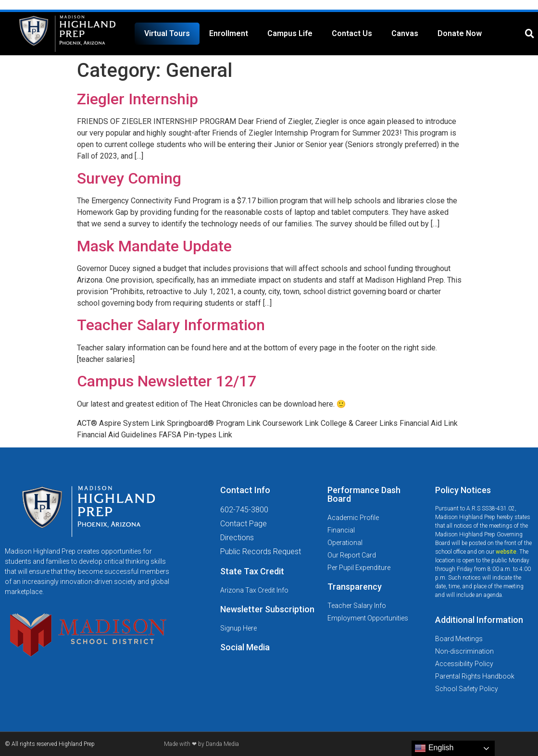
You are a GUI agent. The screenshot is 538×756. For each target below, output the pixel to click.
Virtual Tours (167, 33)
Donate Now (460, 33)
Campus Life (290, 33)
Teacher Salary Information (171, 325)
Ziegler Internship (138, 99)
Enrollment (229, 33)
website (506, 552)
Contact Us (352, 33)
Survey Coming (129, 178)
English (434, 748)
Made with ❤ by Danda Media (201, 744)
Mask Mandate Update (154, 246)
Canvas (405, 33)
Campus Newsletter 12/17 (167, 381)
